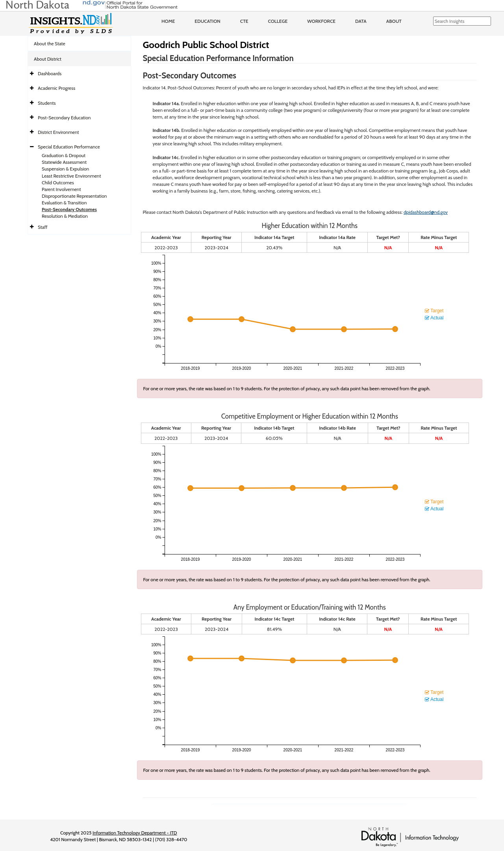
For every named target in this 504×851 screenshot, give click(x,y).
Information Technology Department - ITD (135, 833)
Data (361, 21)
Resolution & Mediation (65, 216)
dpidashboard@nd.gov (426, 212)
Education (208, 21)
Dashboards (50, 73)
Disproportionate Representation (74, 196)
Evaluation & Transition (64, 203)
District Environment (58, 132)
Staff (43, 227)
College (278, 21)
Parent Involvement (61, 189)
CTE (244, 21)
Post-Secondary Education (64, 118)
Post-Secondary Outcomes (69, 209)
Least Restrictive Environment (71, 176)
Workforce (321, 21)
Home (168, 21)
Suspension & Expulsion (65, 169)
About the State (50, 44)
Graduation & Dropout (64, 155)
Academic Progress (57, 88)
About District (48, 59)
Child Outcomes (58, 183)
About (394, 21)
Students (47, 103)
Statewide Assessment (64, 162)
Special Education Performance (69, 147)
